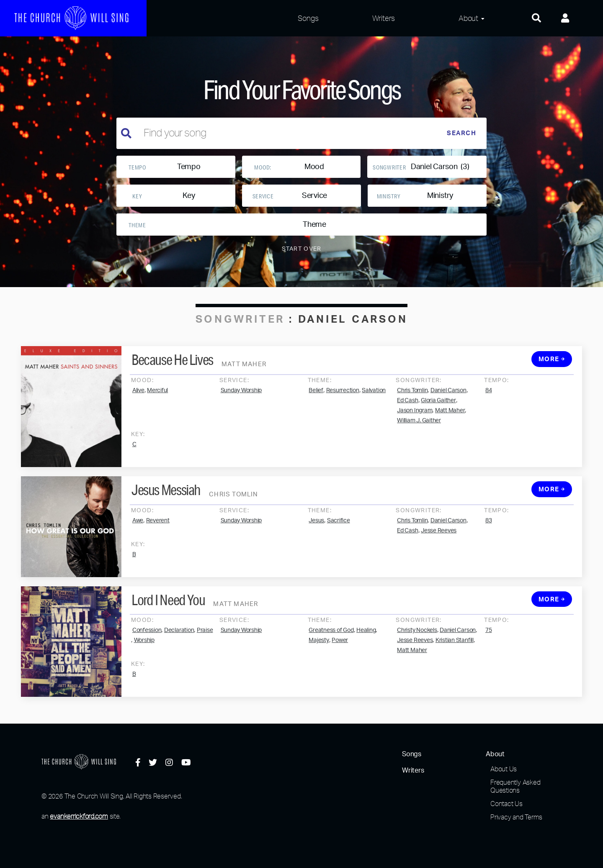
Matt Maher (450, 423)
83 (489, 533)
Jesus (316, 533)
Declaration (179, 643)
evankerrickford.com (79, 816)
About (468, 18)
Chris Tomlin (412, 403)
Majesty (319, 653)
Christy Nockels (417, 643)
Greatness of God (331, 643)
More (552, 372)
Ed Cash (407, 413)
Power (340, 653)
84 (489, 403)
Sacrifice (339, 533)
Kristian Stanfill (455, 653)
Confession (147, 643)
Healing (366, 643)
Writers (384, 18)
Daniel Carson (448, 403)
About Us (504, 769)
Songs (308, 18)
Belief (316, 403)
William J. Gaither (419, 433)
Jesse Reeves (439, 543)
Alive (138, 403)
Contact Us (506, 804)
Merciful (157, 403)
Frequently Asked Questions (515, 786)
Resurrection (343, 403)
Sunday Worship (241, 403)
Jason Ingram (415, 423)
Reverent (158, 533)
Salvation (374, 403)
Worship (144, 653)
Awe (138, 533)
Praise (205, 643)
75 (489, 643)
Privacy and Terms (516, 817)
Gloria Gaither (438, 413)
